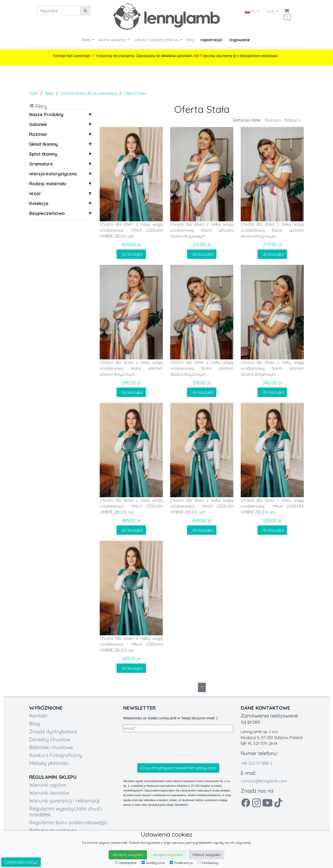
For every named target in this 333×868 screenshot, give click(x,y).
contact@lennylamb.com (264, 781)
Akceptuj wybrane (168, 855)
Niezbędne (126, 863)
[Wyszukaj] (59, 11)
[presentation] (161, 748)
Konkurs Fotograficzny (56, 755)
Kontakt (38, 716)
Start (34, 93)
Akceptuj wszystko (128, 855)
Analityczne (153, 863)
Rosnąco (273, 120)
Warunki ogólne (48, 785)
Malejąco (293, 120)
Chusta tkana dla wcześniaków (89, 93)
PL (250, 11)
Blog (190, 40)
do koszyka (131, 254)
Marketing (208, 863)
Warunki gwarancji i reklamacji (64, 801)
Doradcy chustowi (50, 739)
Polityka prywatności (53, 830)
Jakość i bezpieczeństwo (156, 40)
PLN (271, 11)
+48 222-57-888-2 (257, 763)
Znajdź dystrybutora (53, 732)
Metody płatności (49, 763)
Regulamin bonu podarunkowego (68, 822)
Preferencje (181, 863)
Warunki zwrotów (49, 793)
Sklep (86, 40)
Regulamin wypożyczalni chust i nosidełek (66, 812)
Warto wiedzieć (112, 40)
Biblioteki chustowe (51, 747)
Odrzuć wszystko (206, 855)
